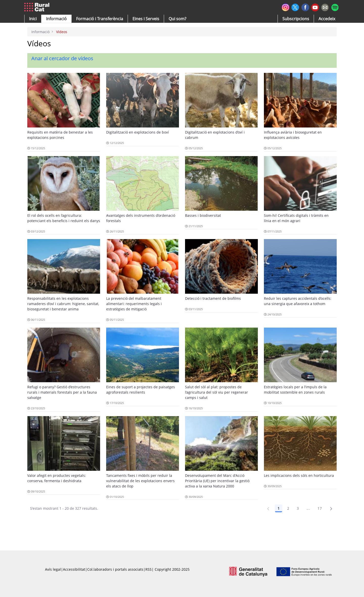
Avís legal (53, 569)
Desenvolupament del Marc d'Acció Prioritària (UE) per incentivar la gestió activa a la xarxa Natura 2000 (217, 481)
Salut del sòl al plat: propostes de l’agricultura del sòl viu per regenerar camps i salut (217, 392)
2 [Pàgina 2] (288, 508)
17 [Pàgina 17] (320, 508)
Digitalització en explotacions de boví (138, 132)
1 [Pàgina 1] (279, 508)
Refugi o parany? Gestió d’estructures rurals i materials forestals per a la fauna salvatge (62, 392)
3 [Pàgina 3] (298, 508)
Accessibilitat (74, 569)
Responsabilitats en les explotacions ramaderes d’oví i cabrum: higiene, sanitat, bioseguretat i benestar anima (63, 304)
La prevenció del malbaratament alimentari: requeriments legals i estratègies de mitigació (134, 304)
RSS (149, 569)
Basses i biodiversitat (203, 215)
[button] (33, 19)
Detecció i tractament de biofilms (213, 298)
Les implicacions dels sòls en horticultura (299, 475)
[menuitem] (100, 19)
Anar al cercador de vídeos (62, 58)
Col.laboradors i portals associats (115, 569)
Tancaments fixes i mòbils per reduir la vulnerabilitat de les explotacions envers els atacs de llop (140, 481)
